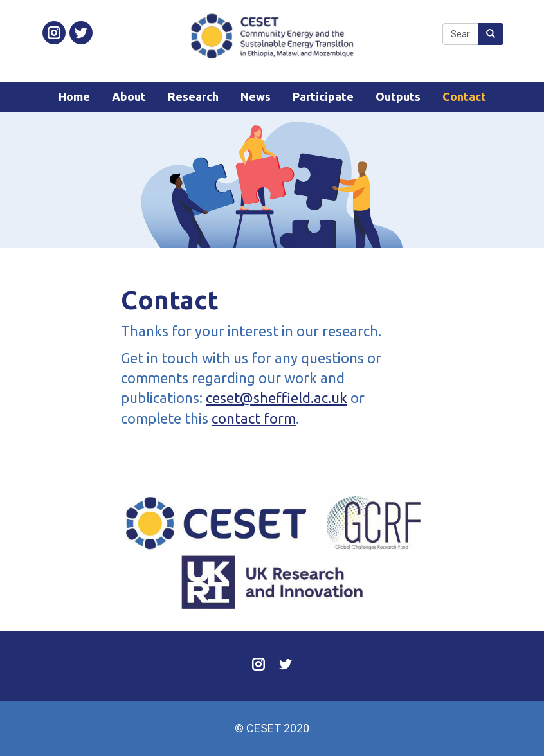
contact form (254, 418)
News (256, 96)
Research (193, 96)
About (129, 96)
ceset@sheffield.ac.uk (277, 398)
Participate (323, 96)
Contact (464, 96)
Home (74, 96)
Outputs (398, 96)
